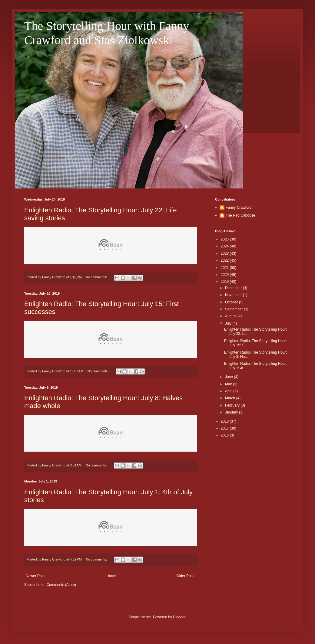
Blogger (179, 617)
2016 (225, 435)
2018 (225, 421)
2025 (225, 239)
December (234, 288)
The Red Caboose (240, 215)
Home (111, 576)
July (229, 323)
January (232, 412)
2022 (225, 260)
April (229, 391)
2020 (225, 275)
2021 (225, 268)
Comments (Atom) (61, 585)
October (232, 302)
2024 (225, 246)
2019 (225, 282)
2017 (225, 428)
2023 (225, 253)
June (229, 377)
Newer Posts (36, 576)
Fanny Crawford (239, 208)
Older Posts (186, 576)
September (234, 309)
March (231, 398)
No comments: (97, 277)
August (231, 316)
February (233, 405)
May (229, 384)
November (234, 295)
